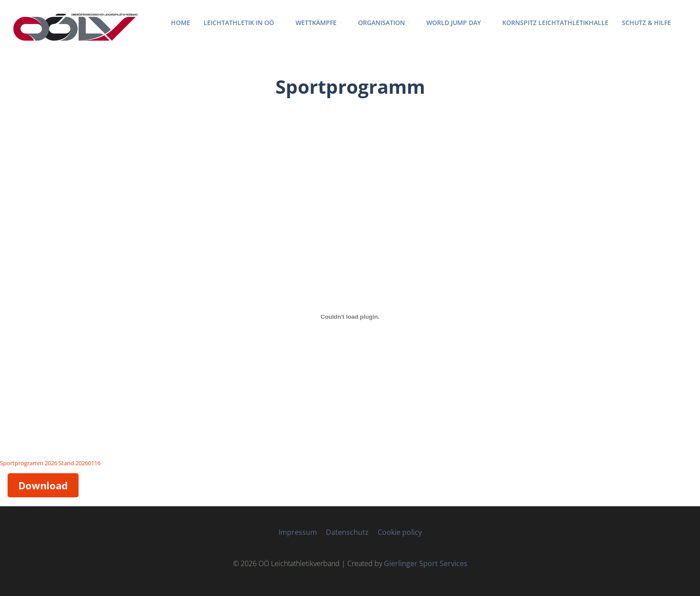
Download (43, 485)
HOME (181, 23)
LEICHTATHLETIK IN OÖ (243, 23)
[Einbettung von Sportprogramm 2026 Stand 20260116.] (350, 317)
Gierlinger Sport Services (426, 563)
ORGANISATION (385, 23)
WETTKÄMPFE (320, 23)
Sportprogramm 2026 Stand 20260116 (50, 463)
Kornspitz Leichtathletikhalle (555, 23)
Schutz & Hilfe (646, 23)
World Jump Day (458, 23)
